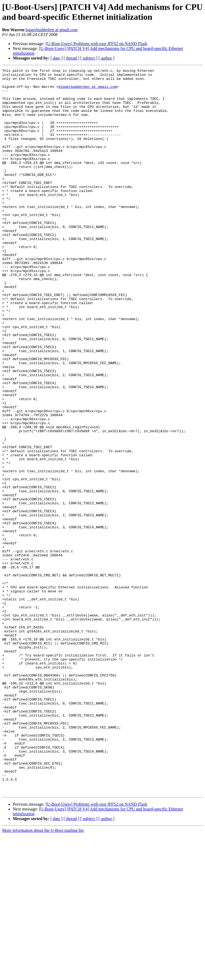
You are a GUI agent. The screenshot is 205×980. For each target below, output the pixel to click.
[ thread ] (71, 58)
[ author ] (107, 58)
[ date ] (56, 58)
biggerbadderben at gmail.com (51, 30)
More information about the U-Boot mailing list (43, 975)
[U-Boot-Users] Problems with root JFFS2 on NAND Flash (96, 44)
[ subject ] (89, 58)
